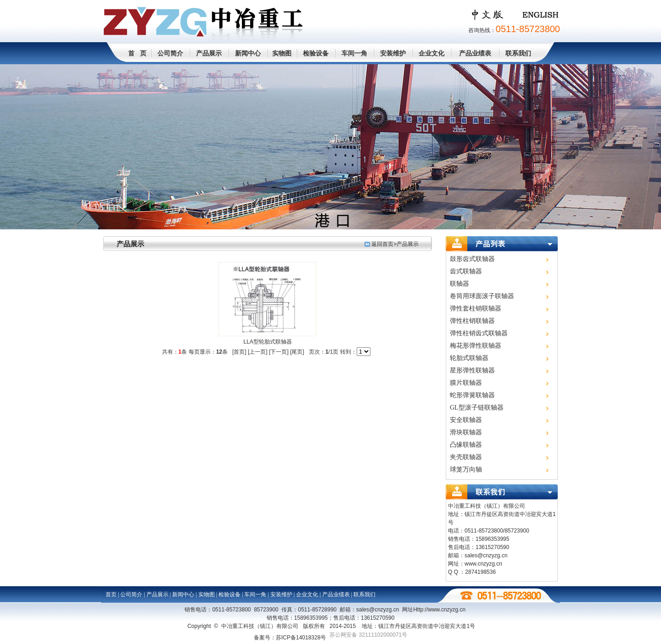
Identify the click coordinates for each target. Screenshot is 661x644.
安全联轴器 (466, 420)
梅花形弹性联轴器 (476, 346)
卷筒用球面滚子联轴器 (482, 296)
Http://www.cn (439, 610)
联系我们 (518, 53)
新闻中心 (248, 53)
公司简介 (170, 53)
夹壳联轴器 (466, 457)
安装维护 (393, 53)
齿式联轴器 (466, 271)
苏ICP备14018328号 (301, 638)
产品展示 (209, 53)
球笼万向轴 (466, 469)
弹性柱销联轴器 (472, 321)
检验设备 (316, 53)
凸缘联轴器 (466, 445)
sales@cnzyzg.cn (486, 555)
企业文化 (431, 53)
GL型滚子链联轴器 (477, 408)
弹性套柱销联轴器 (476, 308)
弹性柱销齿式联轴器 (479, 333)
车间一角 (354, 53)
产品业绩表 (475, 53)
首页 (111, 594)
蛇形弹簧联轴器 (472, 395)
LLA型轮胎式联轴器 (267, 342)
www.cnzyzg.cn (483, 564)
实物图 (282, 53)
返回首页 (382, 244)
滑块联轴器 (466, 432)
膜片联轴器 (466, 383)
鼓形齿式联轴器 (472, 259)
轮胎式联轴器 (469, 358)
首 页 (137, 53)
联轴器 (459, 284)
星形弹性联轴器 (472, 370)
